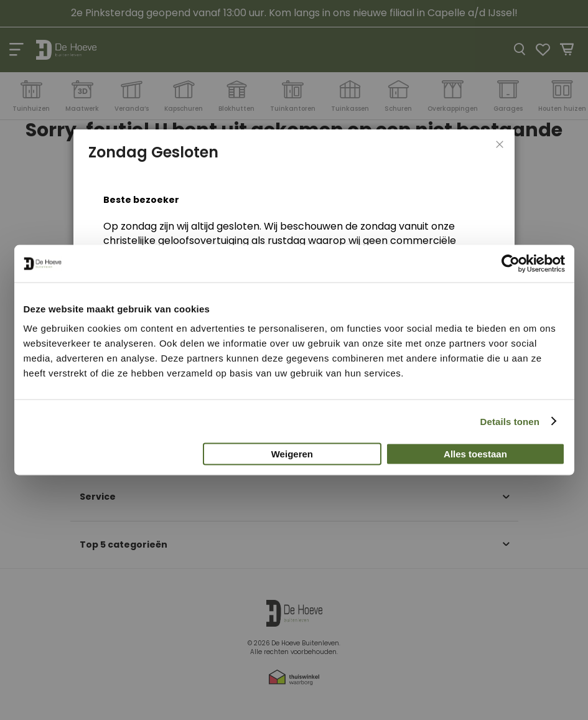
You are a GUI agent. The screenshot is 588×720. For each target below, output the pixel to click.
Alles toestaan (475, 454)
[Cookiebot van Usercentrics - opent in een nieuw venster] (511, 263)
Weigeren (292, 454)
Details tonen (510, 421)
